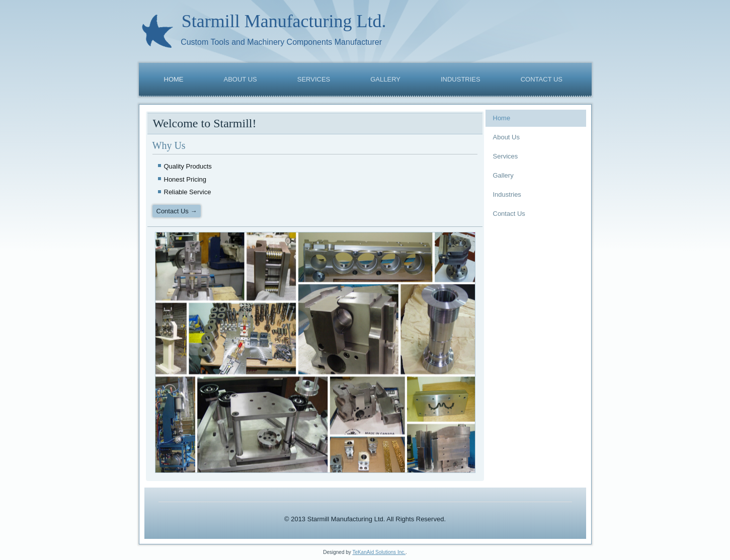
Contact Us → (177, 211)
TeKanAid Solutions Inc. (379, 552)
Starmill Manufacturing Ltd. (284, 21)
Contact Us (542, 79)
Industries (461, 79)
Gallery (385, 79)
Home (174, 79)
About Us (240, 79)
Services (314, 79)
